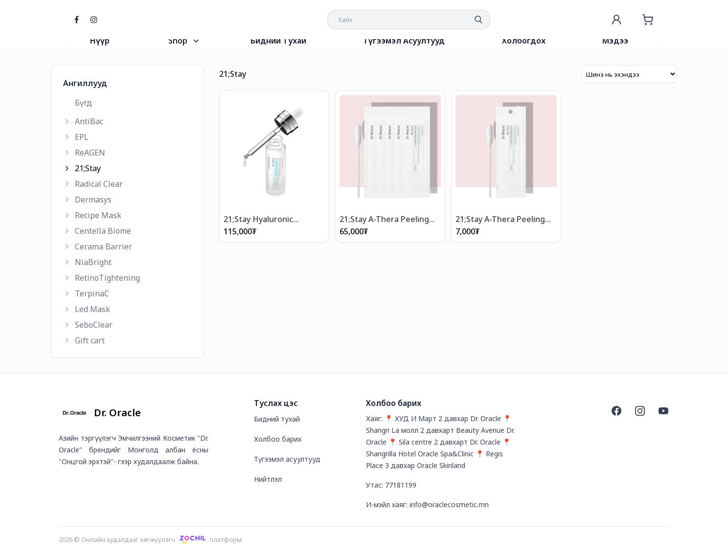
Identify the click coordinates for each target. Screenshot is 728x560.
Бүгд (83, 103)
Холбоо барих (278, 439)
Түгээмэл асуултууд (287, 459)
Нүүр (100, 41)
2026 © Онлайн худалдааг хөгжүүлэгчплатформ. (151, 539)
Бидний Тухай (278, 41)
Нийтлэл (268, 479)
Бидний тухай (277, 419)
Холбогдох (524, 41)
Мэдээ (615, 41)
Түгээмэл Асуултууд (404, 41)
